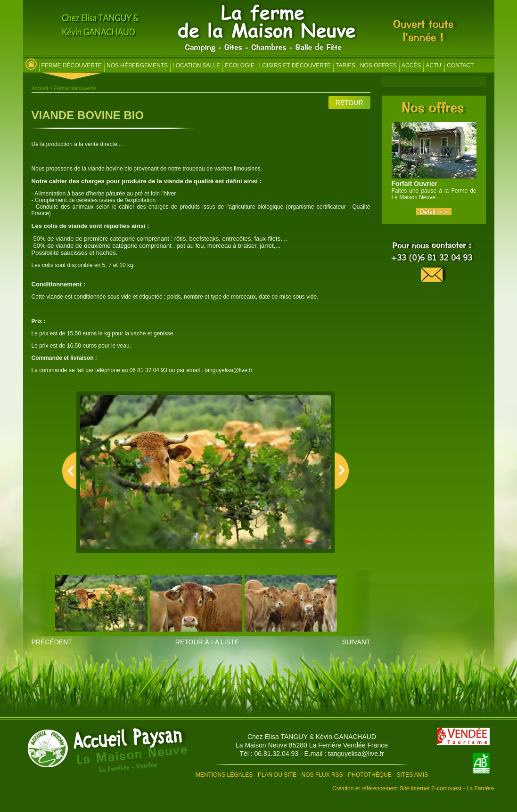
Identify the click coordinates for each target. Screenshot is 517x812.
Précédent (52, 642)
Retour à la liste (207, 642)
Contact (460, 65)
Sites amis (412, 775)
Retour (349, 103)
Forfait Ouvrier (414, 184)
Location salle (196, 65)
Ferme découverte (72, 65)
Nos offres (378, 65)
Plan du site (277, 775)
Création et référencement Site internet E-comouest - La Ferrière (413, 788)
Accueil (40, 88)
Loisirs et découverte (295, 65)
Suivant (356, 642)
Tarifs (345, 65)
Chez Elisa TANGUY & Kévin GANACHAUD (312, 737)
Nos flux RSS (322, 775)
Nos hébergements (137, 65)
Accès (411, 65)
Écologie (240, 65)
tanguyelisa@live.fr (356, 754)
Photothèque (369, 775)
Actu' (434, 65)
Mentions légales (224, 775)
